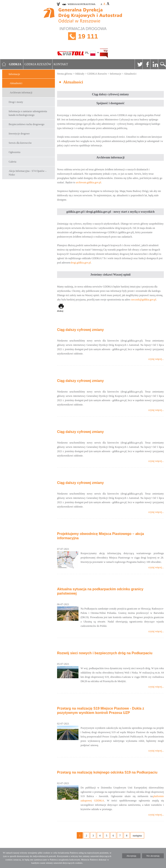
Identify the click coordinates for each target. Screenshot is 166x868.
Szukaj (162, 64)
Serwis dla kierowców (20, 143)
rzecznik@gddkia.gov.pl (144, 300)
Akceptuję (131, 856)
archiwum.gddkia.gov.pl (88, 182)
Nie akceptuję (153, 856)
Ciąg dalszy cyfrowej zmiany (80, 330)
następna (137, 836)
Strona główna (65, 74)
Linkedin (154, 64)
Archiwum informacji (21, 93)
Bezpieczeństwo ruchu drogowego (26, 124)
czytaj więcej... (156, 359)
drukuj (60, 311)
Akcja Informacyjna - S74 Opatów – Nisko (28, 173)
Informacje (14, 74)
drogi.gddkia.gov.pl (81, 263)
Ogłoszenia (14, 152)
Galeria (12, 162)
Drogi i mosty (16, 102)
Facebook (146, 64)
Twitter (139, 64)
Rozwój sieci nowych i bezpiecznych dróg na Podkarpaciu (105, 653)
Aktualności (16, 83)
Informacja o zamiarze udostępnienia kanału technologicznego (28, 113)
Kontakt (61, 64)
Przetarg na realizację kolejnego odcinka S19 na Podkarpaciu (107, 772)
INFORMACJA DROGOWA (83, 36)
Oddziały (80, 74)
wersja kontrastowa (81, 4)
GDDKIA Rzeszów (38, 64)
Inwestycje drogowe (19, 134)
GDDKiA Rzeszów (97, 74)
